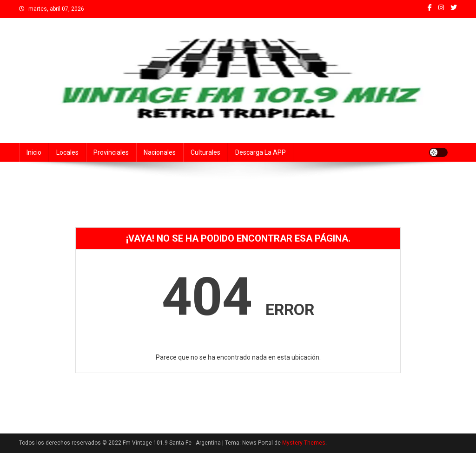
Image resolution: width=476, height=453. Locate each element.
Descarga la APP (261, 152)
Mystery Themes (304, 443)
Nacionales (160, 152)
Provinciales (111, 152)
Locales (67, 152)
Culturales (205, 152)
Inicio (34, 152)
